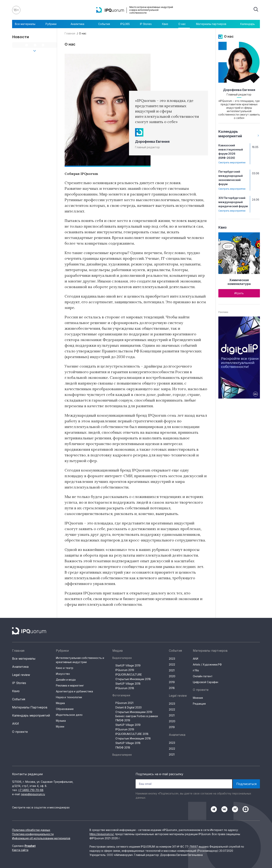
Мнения (198, 698)
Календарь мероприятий (31, 715)
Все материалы (25, 24)
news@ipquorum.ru (33, 794)
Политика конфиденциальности (33, 834)
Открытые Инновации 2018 (133, 679)
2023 (172, 659)
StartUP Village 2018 (128, 684)
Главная (70, 33)
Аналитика (79, 24)
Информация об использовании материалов (41, 838)
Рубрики (53, 24)
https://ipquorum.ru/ (102, 834)
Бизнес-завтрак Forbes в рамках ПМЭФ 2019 (137, 718)
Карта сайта (20, 850)
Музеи (60, 726)
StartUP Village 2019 (128, 665)
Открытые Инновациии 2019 (134, 712)
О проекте (20, 732)
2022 (172, 664)
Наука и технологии (69, 697)
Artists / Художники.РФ (207, 664)
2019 (172, 682)
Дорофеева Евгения (152, 142)
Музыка (61, 721)
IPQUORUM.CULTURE (129, 674)
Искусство (63, 674)
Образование (65, 709)
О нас (182, 24)
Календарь (248, 24)
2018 (172, 688)
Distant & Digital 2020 (129, 707)
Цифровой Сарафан (206, 682)
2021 (172, 670)
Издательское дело (69, 715)
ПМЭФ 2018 (123, 747)
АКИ (15, 724)
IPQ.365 (125, 24)
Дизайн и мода (66, 680)
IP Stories (146, 24)
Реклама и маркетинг (70, 685)
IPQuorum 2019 (125, 670)
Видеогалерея (122, 658)
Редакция (199, 704)
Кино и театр (65, 668)
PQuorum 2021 (124, 703)
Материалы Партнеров (30, 707)
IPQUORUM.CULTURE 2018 (132, 734)
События (104, 24)
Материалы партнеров (213, 24)
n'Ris (196, 670)
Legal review (21, 675)
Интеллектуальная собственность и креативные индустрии (80, 660)
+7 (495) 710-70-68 (31, 790)
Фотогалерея (121, 695)
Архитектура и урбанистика (74, 691)
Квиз (165, 24)
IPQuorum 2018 (125, 688)
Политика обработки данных (31, 830)
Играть (239, 293)
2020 (172, 676)
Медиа (60, 703)
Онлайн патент (203, 676)
